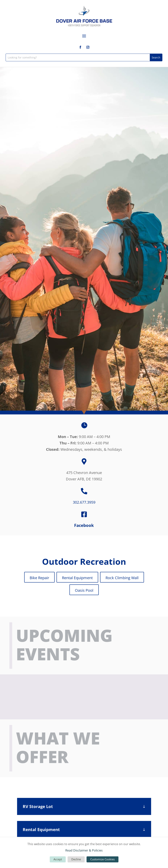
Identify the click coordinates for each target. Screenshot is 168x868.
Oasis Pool (84, 590)
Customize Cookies (102, 859)
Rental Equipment (77, 578)
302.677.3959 (84, 502)
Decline (76, 859)
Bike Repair (39, 578)
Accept (58, 859)
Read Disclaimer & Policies (84, 850)
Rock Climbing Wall (122, 578)
